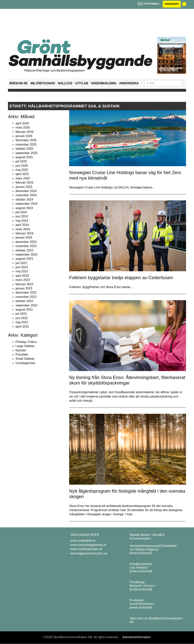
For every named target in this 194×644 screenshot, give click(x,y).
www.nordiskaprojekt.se (86, 549)
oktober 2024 (24, 200)
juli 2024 (21, 212)
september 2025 (27, 153)
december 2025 (26, 140)
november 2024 (26, 195)
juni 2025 (22, 166)
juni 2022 (22, 318)
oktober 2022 (24, 301)
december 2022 (26, 293)
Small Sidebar (25, 359)
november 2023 (26, 246)
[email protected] (141, 553)
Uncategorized (25, 363)
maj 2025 (22, 170)
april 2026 (22, 123)
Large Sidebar (25, 346)
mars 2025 (23, 178)
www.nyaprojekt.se (83, 541)
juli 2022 (21, 314)
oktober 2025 (24, 149)
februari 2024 (24, 233)
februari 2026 (24, 132)
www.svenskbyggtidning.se (88, 545)
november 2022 (26, 297)
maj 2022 (22, 322)
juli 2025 (21, 162)
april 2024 (22, 225)
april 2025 (22, 174)
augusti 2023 (24, 259)
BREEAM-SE (19, 83)
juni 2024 (22, 217)
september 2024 (27, 204)
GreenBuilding (104, 83)
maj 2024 (22, 221)
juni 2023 (22, 267)
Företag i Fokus (26, 342)
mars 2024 (23, 229)
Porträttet (22, 355)
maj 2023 (22, 272)
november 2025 (26, 145)
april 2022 (22, 327)
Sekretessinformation (136, 637)
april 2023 (22, 276)
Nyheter (21, 350)
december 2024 (26, 191)
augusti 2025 (24, 157)
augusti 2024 (24, 208)
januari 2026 (24, 136)
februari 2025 (24, 183)
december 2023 (26, 242)
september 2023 (27, 255)
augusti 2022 (24, 310)
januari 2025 (24, 187)
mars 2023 (23, 280)
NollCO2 (65, 83)
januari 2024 (24, 238)
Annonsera (171, 4)
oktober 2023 (24, 250)
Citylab (82, 83)
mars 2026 (23, 127)
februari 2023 (24, 284)
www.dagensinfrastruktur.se (89, 553)
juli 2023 (21, 263)
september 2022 (27, 305)
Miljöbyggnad (43, 83)
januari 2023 (24, 288)
